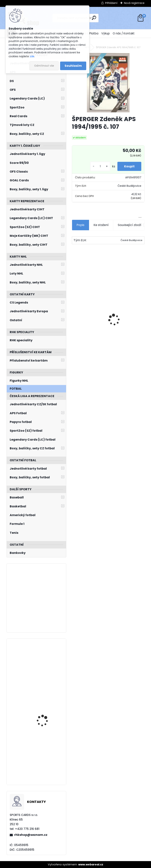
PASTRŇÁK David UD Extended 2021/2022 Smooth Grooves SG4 (45, 753)
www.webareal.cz (91, 864)
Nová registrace (134, 3)
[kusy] (99, 166)
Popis (80, 225)
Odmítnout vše (44, 66)
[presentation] (74, 313)
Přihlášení (111, 3)
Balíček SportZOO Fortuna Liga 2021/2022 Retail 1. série (88, 317)
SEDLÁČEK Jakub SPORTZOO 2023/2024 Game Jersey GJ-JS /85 (47, 703)
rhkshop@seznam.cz (31, 835)
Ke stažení (101, 225)
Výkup (106, 33)
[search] (94, 18)
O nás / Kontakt (124, 33)
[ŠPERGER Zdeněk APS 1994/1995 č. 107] (108, 83)
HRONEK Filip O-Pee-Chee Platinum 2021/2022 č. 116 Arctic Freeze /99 (48, 660)
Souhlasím (73, 66)
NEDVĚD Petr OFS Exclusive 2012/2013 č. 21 (126, 325)
